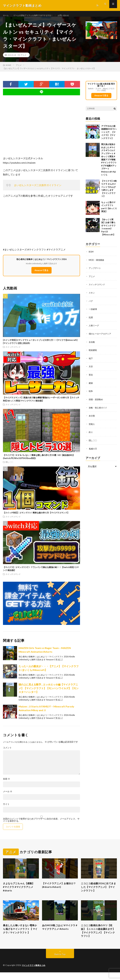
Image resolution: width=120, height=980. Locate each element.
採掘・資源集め (96, 401)
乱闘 (91, 320)
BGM (91, 255)
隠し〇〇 (9, 466)
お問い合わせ (72, 16)
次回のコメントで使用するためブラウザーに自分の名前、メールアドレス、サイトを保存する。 (41, 823)
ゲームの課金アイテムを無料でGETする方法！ (37, 16)
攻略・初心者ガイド (99, 409)
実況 (91, 377)
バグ (91, 304)
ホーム (6, 16)
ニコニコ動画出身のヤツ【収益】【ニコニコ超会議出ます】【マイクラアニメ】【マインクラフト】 (98, 937)
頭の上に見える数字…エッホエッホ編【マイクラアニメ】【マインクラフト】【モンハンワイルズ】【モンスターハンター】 (49, 692)
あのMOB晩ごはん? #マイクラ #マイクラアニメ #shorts (59, 935)
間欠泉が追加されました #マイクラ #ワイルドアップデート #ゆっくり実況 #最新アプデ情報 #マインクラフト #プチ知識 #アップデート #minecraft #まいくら (109, 163)
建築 (91, 385)
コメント (7, 751)
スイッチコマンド (13, 351)
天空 (91, 369)
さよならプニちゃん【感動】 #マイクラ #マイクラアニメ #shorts (20, 891)
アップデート (95, 272)
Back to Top (60, 962)
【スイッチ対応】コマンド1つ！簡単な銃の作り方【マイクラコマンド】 (36, 516)
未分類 (92, 418)
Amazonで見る (41, 274)
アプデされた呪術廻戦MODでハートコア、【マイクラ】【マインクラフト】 (109, 136)
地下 (91, 361)
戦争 (91, 393)
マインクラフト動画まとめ (35, 973)
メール (8, 795)
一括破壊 (93, 312)
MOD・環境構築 (97, 263)
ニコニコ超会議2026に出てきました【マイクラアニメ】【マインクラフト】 (99, 891)
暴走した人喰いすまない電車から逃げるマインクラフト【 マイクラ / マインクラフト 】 (20, 937)
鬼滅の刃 (93, 450)
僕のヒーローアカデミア (101, 336)
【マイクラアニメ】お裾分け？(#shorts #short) (59, 889)
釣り (91, 434)
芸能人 (92, 426)
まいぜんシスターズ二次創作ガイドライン (38, 189)
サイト (6, 808)
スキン (92, 296)
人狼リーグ (94, 328)
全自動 (92, 345)
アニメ (23, 58)
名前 (6, 782)
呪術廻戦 (93, 353)
